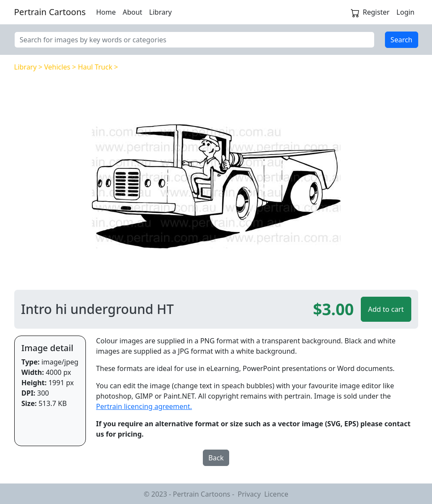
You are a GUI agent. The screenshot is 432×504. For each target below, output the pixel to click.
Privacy (249, 494)
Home (106, 12)
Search (402, 40)
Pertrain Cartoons (50, 12)
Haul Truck (95, 67)
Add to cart (386, 309)
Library (161, 12)
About (132, 12)
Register (376, 12)
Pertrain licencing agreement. (144, 406)
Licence (276, 494)
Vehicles (57, 67)
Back (216, 458)
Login (406, 12)
